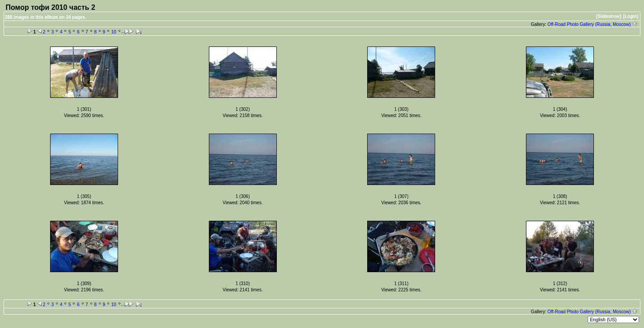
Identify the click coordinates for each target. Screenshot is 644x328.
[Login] (631, 16)
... (123, 32)
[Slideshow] (609, 16)
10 (114, 32)
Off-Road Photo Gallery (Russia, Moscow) (593, 24)
